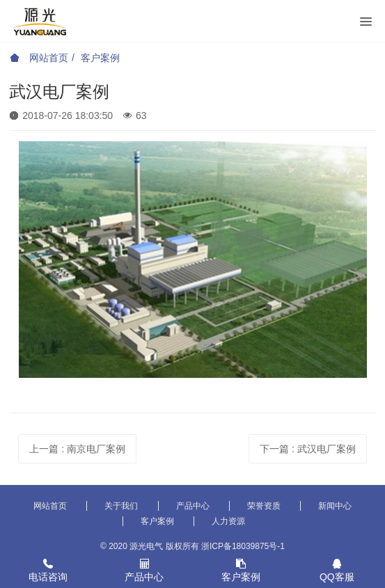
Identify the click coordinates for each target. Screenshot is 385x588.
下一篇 (308, 449)
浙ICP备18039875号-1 (243, 546)
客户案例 (100, 58)
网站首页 (39, 58)
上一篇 (77, 449)
